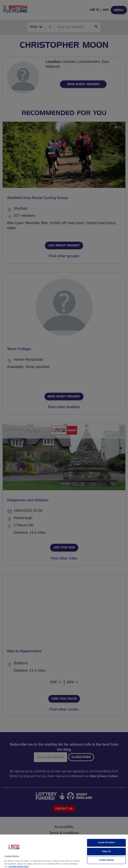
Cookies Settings (106, 860)
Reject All (107, 851)
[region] (64, 851)
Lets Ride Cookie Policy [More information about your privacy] (19, 867)
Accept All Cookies (106, 843)
